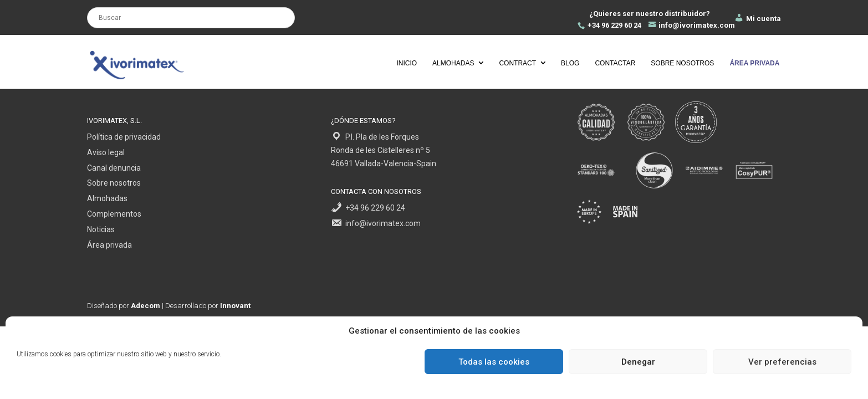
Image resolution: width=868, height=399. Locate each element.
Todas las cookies (494, 362)
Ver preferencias (782, 362)
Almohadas (453, 63)
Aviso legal (106, 152)
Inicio (407, 63)
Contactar (615, 63)
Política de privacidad (124, 137)
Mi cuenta (757, 19)
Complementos (114, 214)
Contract (517, 63)
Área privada (109, 245)
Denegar (638, 362)
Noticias (101, 229)
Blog (570, 63)
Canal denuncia (114, 168)
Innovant (235, 306)
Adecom (145, 306)
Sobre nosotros (682, 63)
